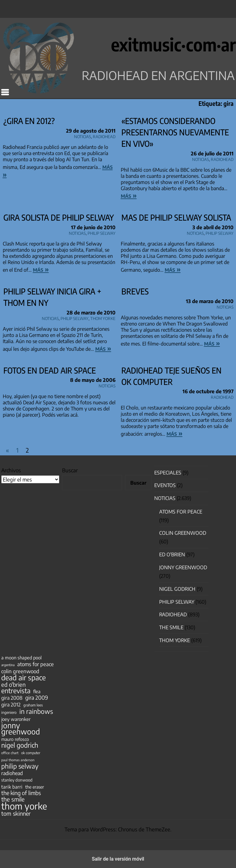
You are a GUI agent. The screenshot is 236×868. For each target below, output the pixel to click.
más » (129, 195)
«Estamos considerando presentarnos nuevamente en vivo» (175, 132)
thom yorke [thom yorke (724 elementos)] (24, 806)
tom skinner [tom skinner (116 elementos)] (16, 814)
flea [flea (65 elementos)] (37, 691)
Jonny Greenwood (183, 567)
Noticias (83, 136)
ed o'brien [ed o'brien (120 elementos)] (14, 685)
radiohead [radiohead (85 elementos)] (12, 773)
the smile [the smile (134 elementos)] (13, 799)
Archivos (11, 470)
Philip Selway (102, 232)
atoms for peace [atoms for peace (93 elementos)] (35, 664)
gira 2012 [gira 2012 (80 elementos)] (11, 705)
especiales (168, 473)
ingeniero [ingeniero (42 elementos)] (9, 712)
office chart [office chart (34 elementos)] (10, 753)
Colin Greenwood (183, 533)
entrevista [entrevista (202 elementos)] (16, 691)
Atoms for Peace (181, 512)
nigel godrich (177, 589)
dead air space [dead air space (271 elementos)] (24, 678)
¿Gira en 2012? (29, 121)
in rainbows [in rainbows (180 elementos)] (36, 711)
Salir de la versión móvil (118, 859)
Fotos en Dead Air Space (50, 370)
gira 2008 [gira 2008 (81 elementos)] (12, 698)
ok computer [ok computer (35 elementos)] (31, 753)
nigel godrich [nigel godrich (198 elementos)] (20, 745)
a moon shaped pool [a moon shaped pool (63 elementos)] (21, 658)
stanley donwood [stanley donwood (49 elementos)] (17, 780)
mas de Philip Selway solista (176, 217)
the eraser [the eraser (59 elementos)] (35, 787)
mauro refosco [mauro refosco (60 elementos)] (15, 739)
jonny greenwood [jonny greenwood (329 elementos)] (21, 728)
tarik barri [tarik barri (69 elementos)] (12, 787)
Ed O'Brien (172, 554)
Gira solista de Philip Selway (59, 217)
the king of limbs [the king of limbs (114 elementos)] (21, 793)
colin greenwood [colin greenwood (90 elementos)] (20, 671)
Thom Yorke (103, 318)
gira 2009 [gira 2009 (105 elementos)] (37, 698)
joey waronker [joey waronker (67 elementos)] (16, 719)
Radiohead (104, 136)
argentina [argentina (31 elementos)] (8, 665)
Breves (135, 291)
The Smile (171, 627)
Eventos (165, 485)
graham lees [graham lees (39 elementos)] (33, 705)
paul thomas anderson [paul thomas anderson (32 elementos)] (18, 760)
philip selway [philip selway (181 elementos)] (20, 766)
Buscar (70, 470)
